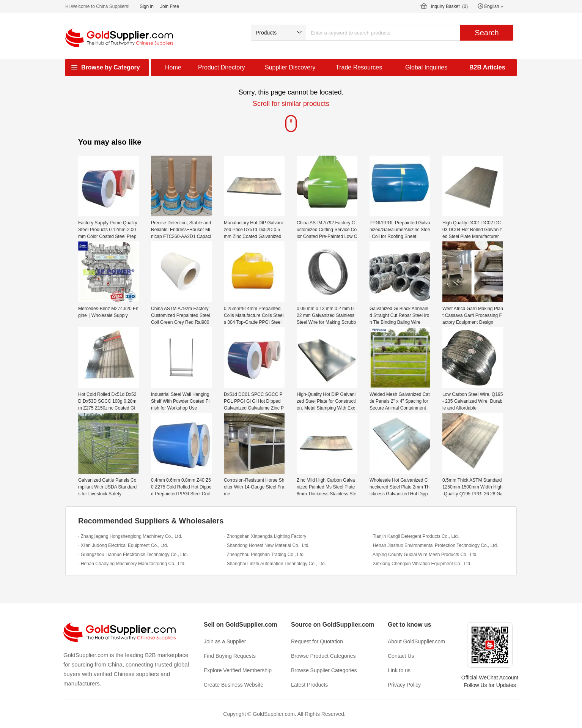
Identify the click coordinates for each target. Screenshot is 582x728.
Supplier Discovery (290, 67)
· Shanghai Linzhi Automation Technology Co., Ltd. (275, 564)
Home (173, 67)
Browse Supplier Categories (324, 670)
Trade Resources (359, 67)
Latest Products (309, 685)
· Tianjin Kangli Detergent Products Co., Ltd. (414, 536)
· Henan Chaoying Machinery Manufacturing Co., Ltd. (132, 564)
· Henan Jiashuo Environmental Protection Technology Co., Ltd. (434, 545)
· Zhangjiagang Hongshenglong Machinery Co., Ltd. (130, 536)
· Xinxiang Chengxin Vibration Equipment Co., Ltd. (421, 564)
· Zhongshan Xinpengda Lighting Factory (265, 536)
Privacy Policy (404, 685)
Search (487, 33)
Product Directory (222, 67)
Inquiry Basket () (449, 6)
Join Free (170, 6)
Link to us (399, 670)
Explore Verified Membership (238, 670)
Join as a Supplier (225, 641)
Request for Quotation (317, 641)
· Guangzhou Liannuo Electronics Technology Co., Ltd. (133, 555)
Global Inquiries (426, 67)
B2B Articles (487, 67)
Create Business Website (234, 685)
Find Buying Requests (230, 656)
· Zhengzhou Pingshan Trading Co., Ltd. (264, 555)
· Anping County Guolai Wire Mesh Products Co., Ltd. (424, 555)
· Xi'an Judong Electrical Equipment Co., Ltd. (123, 545)
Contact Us (401, 656)
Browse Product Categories (323, 656)
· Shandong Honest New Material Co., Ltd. (267, 545)
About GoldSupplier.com (416, 641)
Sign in (147, 6)
